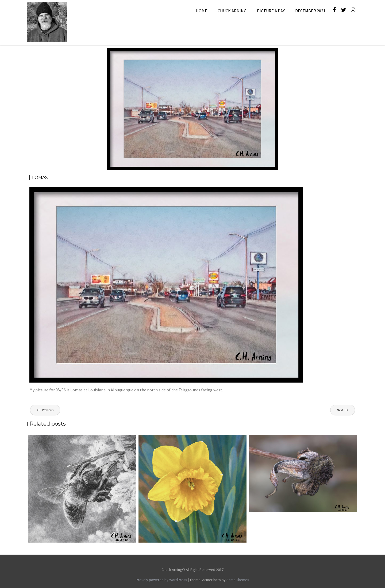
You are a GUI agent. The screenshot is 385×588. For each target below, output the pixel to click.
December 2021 (310, 11)
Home (201, 11)
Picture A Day (271, 11)
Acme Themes (238, 580)
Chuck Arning (232, 11)
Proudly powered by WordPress (161, 580)
